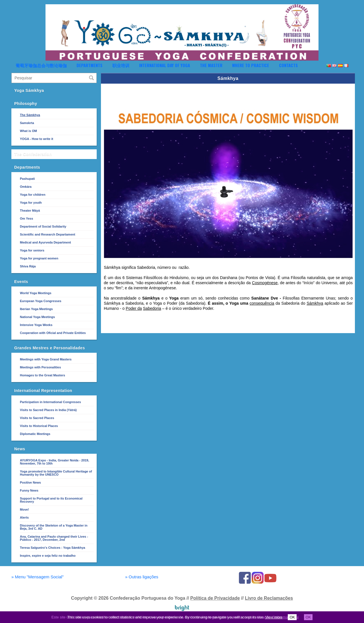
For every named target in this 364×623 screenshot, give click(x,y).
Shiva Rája (28, 266)
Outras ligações (142, 577)
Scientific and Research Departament (47, 234)
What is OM (28, 131)
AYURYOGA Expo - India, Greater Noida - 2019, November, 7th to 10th (54, 462)
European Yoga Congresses (41, 301)
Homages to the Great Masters (43, 375)
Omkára (26, 187)
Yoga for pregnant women (39, 258)
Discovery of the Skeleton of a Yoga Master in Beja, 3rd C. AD (54, 527)
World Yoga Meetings (36, 293)
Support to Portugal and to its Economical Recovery (51, 500)
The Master (211, 65)
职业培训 (121, 65)
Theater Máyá (30, 211)
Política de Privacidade (215, 598)
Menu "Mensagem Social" (38, 577)
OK (292, 617)
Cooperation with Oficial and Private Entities (53, 333)
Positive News (30, 482)
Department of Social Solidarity (43, 226)
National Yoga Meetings (37, 317)
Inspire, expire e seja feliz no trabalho (48, 556)
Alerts (24, 517)
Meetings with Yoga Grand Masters (46, 359)
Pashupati (27, 179)
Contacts (288, 65)
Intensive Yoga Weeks (36, 325)
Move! (24, 509)
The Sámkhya (30, 115)
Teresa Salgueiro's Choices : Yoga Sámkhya (52, 548)
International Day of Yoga (165, 65)
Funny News (29, 490)
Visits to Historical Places (39, 426)
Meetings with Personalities (40, 367)
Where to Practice (251, 65)
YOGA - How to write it (37, 139)
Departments (89, 65)
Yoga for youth (31, 203)
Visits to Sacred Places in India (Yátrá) (48, 410)
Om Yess (26, 218)
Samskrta (27, 123)
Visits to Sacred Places (37, 418)
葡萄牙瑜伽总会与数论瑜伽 (41, 65)
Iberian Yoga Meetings (36, 309)
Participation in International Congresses (50, 402)
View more (274, 617)
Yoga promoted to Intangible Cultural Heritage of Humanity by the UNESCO (56, 473)
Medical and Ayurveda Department (45, 242)
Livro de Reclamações (269, 598)
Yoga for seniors (32, 250)
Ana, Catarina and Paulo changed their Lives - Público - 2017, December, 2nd (54, 538)
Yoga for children (33, 195)
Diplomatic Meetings (35, 434)
